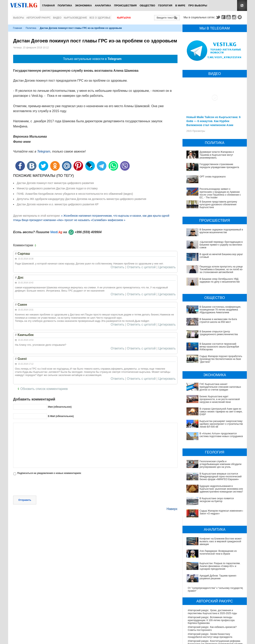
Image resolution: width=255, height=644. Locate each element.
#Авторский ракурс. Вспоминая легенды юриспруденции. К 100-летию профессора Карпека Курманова (211, 577)
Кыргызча (124, 18)
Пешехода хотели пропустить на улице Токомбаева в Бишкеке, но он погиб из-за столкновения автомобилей (221, 270)
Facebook (224, 17)
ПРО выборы (198, 5)
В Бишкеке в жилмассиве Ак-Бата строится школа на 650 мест (218, 321)
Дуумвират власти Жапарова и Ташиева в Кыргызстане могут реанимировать (217, 155)
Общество (147, 5)
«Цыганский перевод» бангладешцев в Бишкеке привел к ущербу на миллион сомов (221, 245)
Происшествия (125, 5)
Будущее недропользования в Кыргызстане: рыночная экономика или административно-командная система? (212, 481)
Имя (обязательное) (60, 407)
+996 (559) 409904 (88, 232)
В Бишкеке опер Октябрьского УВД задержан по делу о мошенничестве (220, 280)
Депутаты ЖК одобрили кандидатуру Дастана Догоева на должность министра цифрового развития (81, 199)
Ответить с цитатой (141, 267)
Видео (57, 18)
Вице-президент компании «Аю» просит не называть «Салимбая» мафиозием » (74, 220)
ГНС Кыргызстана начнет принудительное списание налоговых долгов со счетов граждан (220, 387)
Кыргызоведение (75, 18)
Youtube (229, 17)
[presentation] (43, 486)
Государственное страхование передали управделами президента (219, 166)
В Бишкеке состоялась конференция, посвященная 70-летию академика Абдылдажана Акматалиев (220, 310)
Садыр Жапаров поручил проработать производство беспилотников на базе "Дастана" (221, 359)
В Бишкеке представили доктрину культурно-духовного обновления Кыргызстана (218, 205)
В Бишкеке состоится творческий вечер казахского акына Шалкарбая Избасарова (219, 347)
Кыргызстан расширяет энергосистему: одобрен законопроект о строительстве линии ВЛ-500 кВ (221, 424)
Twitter (218, 17)
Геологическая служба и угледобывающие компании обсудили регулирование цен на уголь (215, 463)
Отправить (25, 500)
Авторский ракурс (38, 18)
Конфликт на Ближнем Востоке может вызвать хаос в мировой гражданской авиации (214, 519)
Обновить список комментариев (44, 389)
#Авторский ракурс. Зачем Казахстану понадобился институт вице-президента (210, 592)
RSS (242, 5)
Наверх (172, 509)
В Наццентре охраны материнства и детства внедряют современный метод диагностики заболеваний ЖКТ (213, 630)
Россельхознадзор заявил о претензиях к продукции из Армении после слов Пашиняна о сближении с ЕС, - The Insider (220, 193)
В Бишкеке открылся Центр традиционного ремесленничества (219, 333)
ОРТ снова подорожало (213, 177)
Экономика (83, 5)
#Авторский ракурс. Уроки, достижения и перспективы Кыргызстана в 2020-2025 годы (212, 569)
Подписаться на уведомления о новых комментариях (49, 473)
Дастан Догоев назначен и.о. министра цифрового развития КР (58, 204)
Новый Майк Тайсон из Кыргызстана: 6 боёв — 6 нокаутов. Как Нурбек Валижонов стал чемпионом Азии (214, 121)
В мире (180, 5)
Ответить (118, 267)
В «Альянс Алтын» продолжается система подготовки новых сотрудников (222, 435)
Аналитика (103, 5)
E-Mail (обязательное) (61, 416)
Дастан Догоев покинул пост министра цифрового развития (55, 183)
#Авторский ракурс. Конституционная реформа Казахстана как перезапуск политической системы (216, 599)
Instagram (235, 17)
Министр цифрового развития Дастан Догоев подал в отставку (57, 188)
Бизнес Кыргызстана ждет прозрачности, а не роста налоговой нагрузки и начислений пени (220, 399)
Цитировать (167, 267)
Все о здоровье (100, 18)
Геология (165, 5)
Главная (48, 5)
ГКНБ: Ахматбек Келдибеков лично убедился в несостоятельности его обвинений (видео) (75, 194)
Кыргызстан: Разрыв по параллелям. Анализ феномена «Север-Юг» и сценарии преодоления (215, 532)
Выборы (19, 18)
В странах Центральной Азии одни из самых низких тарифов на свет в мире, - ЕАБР (222, 412)
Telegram (240, 17)
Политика (65, 5)
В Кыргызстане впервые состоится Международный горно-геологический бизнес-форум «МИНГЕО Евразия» (213, 471)
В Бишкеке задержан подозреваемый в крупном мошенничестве (221, 231)
